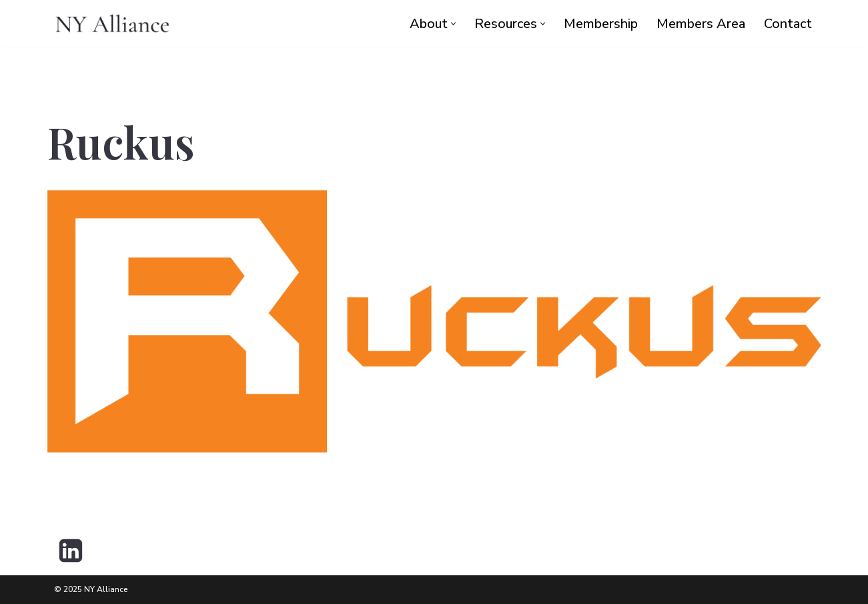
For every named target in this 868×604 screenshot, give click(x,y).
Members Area (701, 24)
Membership (601, 24)
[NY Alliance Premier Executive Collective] (112, 23)
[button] (453, 24)
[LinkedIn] (71, 551)
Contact (788, 24)
